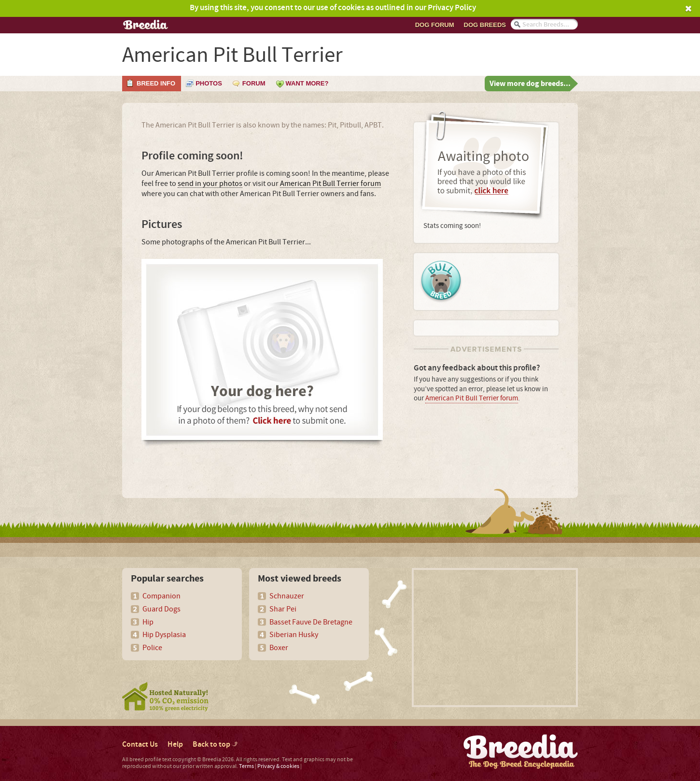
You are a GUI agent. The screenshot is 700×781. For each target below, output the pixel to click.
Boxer (279, 648)
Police (152, 648)
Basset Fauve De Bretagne (311, 622)
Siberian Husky (294, 635)
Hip (148, 622)
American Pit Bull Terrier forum (330, 184)
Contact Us (140, 745)
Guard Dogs (161, 609)
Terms (246, 766)
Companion (161, 596)
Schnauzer (287, 596)
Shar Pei (283, 609)
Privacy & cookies (278, 766)
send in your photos (210, 184)
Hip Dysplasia (164, 635)
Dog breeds (485, 25)
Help (175, 745)
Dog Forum (435, 25)
